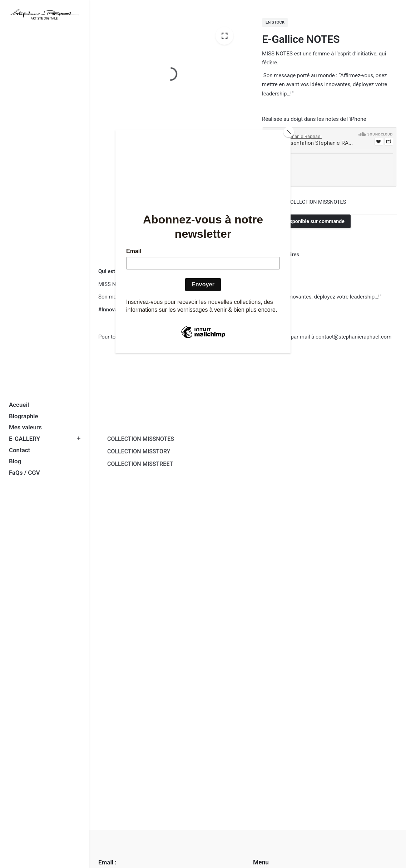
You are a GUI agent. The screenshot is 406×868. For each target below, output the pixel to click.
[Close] (289, 132)
